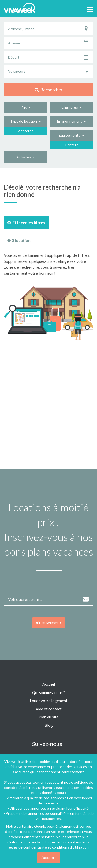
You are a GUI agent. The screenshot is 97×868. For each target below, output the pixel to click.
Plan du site (48, 717)
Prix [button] (25, 107)
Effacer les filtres (26, 222)
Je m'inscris (49, 623)
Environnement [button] (72, 121)
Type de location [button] (25, 121)
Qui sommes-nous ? (49, 692)
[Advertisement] (48, 405)
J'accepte (49, 857)
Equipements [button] (71, 135)
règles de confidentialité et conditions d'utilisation (48, 847)
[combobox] (48, 71)
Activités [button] (26, 157)
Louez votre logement (49, 701)
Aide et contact (48, 709)
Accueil (49, 684)
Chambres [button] (72, 107)
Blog (49, 725)
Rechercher (49, 90)
